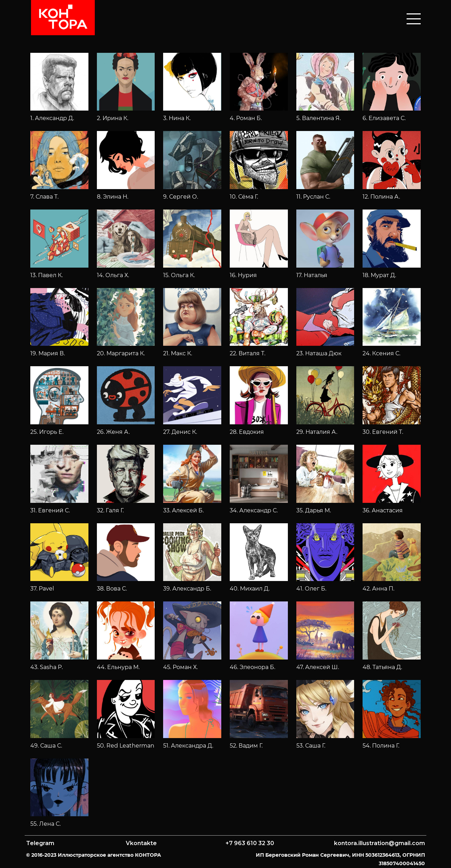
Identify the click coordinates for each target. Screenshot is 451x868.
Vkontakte (141, 843)
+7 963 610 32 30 (250, 843)
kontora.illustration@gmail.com (379, 843)
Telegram (40, 843)
